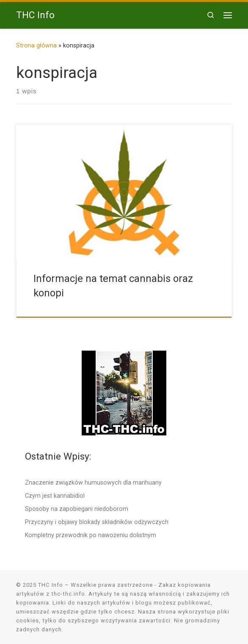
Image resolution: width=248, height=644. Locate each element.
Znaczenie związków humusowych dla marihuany (93, 482)
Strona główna (36, 45)
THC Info (51, 585)
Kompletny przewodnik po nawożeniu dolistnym (91, 535)
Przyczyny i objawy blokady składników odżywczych (97, 522)
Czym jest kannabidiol (55, 496)
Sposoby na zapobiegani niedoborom (77, 509)
